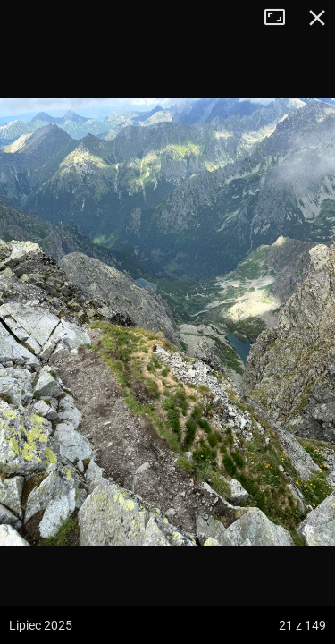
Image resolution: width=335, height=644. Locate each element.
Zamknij (317, 18)
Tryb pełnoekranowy (281, 18)
